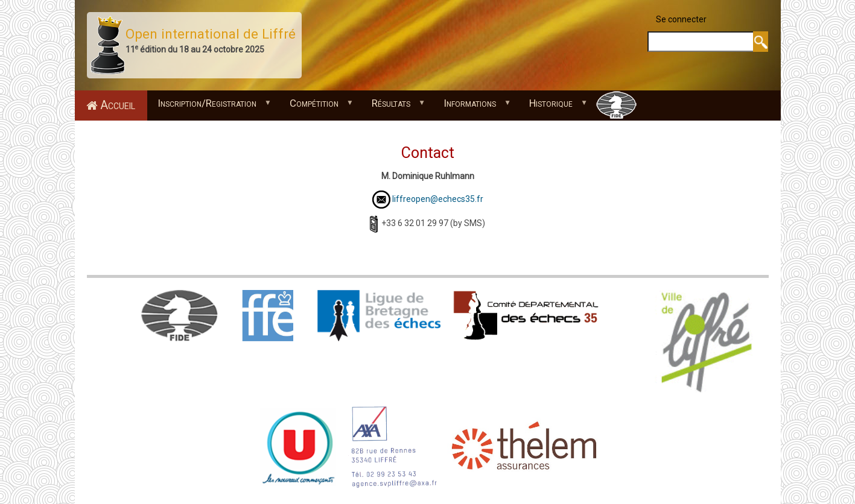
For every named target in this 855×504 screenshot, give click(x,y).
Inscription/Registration (209, 107)
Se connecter (681, 19)
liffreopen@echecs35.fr (438, 199)
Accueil (118, 105)
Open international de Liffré (211, 34)
